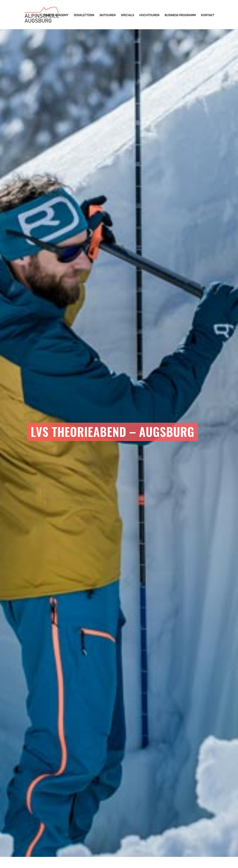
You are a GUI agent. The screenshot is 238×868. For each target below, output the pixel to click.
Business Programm (180, 15)
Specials (127, 15)
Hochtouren (149, 15)
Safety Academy (56, 15)
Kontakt (208, 15)
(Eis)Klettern (84, 15)
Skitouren (108, 15)
